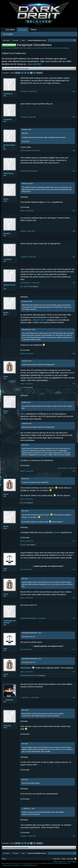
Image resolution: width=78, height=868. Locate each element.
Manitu (6, 199)
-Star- (22, 286)
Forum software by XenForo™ (53, 863)
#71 (74, 471)
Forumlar (23, 30)
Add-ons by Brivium (20, 865)
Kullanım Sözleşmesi (59, 862)
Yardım (64, 859)
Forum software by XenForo (18, 863)
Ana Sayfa (10, 30)
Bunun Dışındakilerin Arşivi (15, 48)
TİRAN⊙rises (8, 173)
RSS (75, 859)
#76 (74, 618)
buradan (48, 202)
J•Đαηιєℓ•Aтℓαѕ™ (9, 286)
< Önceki (17, 73)
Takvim (33, 30)
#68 (74, 283)
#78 (74, 672)
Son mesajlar (8, 34)
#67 (74, 257)
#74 (74, 569)
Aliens (6, 376)
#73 (74, 541)
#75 (74, 598)
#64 (74, 171)
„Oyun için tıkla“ (34, 64)
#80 (74, 836)
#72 (74, 499)
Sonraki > (39, 73)
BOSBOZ (7, 234)
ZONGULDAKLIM (9, 146)
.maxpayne (8, 119)
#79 (74, 697)
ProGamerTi (8, 94)
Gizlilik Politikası (72, 862)
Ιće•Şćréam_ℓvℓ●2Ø (40, 48)
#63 (74, 150)
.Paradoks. (23, 545)
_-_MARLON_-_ (9, 700)
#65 (74, 211)
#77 (74, 649)
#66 (74, 231)
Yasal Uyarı (57, 859)
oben (5, 568)
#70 (74, 384)
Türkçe (4, 859)
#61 (74, 91)
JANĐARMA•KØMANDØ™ (9, 622)
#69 (74, 354)
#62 (74, 117)
